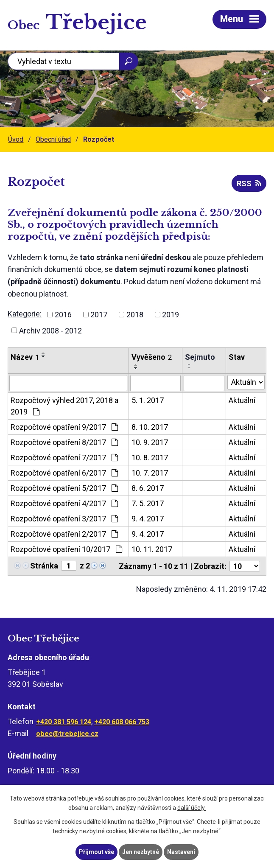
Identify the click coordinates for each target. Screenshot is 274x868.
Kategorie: (25, 314)
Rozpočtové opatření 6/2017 (64, 473)
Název (25, 357)
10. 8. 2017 (150, 458)
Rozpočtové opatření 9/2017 (64, 427)
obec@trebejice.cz (67, 734)
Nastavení (181, 852)
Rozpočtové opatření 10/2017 (66, 549)
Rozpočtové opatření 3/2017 (64, 519)
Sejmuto (200, 357)
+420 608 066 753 (122, 722)
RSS (249, 183)
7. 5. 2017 (148, 503)
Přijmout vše (96, 852)
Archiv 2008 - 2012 (50, 330)
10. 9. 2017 (150, 442)
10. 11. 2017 (152, 549)
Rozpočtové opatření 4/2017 (64, 503)
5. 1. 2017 (148, 400)
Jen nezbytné (141, 852)
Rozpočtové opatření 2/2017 (64, 534)
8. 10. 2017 (150, 427)
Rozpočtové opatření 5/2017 (64, 488)
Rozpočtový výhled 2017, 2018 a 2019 (64, 406)
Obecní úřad (53, 139)
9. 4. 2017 (148, 519)
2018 (135, 315)
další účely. (192, 808)
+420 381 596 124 (64, 722)
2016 (63, 315)
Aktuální (242, 400)
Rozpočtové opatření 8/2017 (64, 442)
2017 (99, 315)
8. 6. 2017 (148, 488)
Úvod (16, 139)
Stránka (44, 566)
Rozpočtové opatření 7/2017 (64, 458)
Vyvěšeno (152, 357)
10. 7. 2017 (150, 473)
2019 (171, 315)
